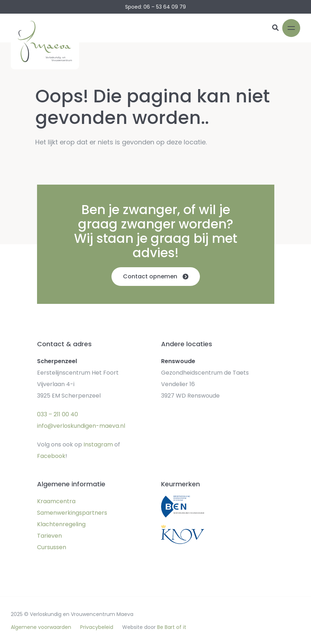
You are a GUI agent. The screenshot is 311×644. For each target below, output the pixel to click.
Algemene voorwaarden (41, 627)
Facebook (51, 456)
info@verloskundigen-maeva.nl (81, 426)
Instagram (98, 444)
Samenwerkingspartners (72, 513)
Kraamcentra (56, 501)
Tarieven (49, 536)
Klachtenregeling (61, 524)
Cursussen (52, 547)
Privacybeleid (97, 627)
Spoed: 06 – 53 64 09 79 (155, 7)
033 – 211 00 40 (58, 414)
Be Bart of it (172, 627)
